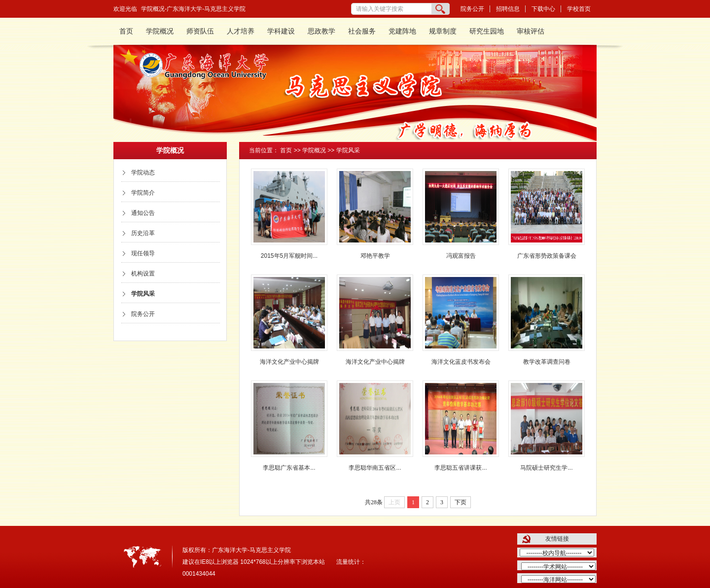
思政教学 (321, 31)
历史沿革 (143, 233)
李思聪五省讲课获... (461, 468)
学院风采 (143, 294)
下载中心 (543, 9)
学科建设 (281, 31)
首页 (126, 31)
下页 (461, 502)
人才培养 (241, 31)
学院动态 (143, 173)
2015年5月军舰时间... (289, 256)
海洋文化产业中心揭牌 (289, 362)
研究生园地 (487, 31)
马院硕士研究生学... (546, 468)
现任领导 (143, 253)
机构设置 (143, 274)
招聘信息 (508, 9)
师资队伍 (200, 31)
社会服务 (362, 31)
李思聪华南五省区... (375, 468)
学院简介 (143, 193)
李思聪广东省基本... (289, 468)
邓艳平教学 (375, 256)
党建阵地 (402, 31)
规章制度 (443, 31)
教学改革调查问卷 (547, 362)
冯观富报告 (461, 256)
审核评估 (531, 31)
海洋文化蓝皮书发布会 (461, 362)
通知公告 (143, 213)
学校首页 (579, 9)
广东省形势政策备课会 (547, 256)
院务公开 (472, 9)
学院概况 (160, 31)
